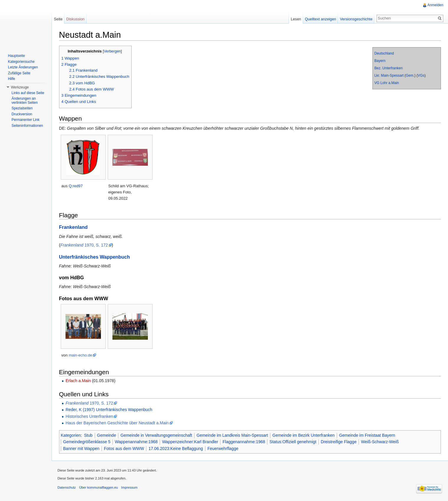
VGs (421, 75)
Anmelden (435, 5)
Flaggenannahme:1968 (244, 442)
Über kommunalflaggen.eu (99, 488)
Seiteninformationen (27, 126)
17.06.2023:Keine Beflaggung (176, 449)
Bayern (380, 61)
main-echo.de (81, 355)
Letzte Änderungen (23, 67)
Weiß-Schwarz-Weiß (380, 442)
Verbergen (113, 51)
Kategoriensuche (21, 62)
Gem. (410, 75)
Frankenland (74, 227)
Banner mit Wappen (82, 449)
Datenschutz (67, 488)
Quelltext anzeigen (321, 19)
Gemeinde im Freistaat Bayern (367, 435)
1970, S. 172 (85, 245)
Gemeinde (107, 435)
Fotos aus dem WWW (124, 449)
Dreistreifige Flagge (339, 442)
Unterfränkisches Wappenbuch (95, 257)
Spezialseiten (22, 108)
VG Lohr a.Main (386, 83)
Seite (58, 19)
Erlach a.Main (79, 381)
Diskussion (76, 19)
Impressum (130, 488)
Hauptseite (16, 56)
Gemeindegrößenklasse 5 (87, 442)
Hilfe (12, 79)
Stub (89, 435)
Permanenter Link (26, 120)
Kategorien (71, 435)
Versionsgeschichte (356, 19)
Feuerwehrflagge (223, 449)
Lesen (296, 19)
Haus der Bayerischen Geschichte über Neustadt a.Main (117, 423)
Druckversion (22, 114)
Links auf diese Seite (28, 93)
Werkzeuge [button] (20, 87)
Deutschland (384, 53)
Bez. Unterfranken (388, 68)
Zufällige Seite (19, 73)
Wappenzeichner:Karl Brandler (190, 442)
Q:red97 (76, 186)
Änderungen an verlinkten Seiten (25, 101)
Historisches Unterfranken (90, 416)
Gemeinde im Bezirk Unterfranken (304, 435)
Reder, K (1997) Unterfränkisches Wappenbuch (109, 410)
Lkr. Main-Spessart (389, 75)
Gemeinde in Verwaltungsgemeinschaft (157, 435)
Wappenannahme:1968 (136, 442)
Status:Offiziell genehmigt (294, 442)
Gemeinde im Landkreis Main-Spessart (233, 435)
